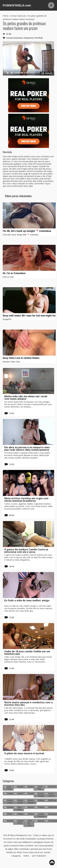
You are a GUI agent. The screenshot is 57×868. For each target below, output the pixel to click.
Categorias (16, 856)
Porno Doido (20, 801)
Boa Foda (9, 788)
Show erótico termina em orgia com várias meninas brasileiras (26, 499)
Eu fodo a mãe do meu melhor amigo (27, 600)
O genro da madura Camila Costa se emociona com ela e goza (26, 551)
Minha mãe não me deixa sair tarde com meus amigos (26, 398)
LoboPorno (22, 793)
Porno (6, 16)
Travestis (42, 807)
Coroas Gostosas (18, 16)
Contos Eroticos (42, 815)
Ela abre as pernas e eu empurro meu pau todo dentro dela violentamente (27, 448)
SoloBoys (11, 821)
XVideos (21, 814)
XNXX (9, 814)
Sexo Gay (40, 788)
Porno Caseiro (10, 801)
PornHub (32, 793)
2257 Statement (39, 856)
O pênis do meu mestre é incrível (24, 753)
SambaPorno (13, 807)
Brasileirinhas (23, 787)
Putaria (41, 800)
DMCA (26, 856)
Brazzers (42, 821)
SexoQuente (33, 807)
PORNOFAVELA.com (17, 5)
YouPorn (32, 814)
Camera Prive (21, 822)
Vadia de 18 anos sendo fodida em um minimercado (27, 653)
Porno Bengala (42, 795)
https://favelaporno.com (21, 835)
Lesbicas (11, 793)
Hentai (31, 787)
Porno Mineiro (31, 801)
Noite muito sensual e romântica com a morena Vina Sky (28, 704)
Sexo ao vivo (30, 823)
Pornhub (39, 38)
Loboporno (28, 38)
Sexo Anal (20, 808)
